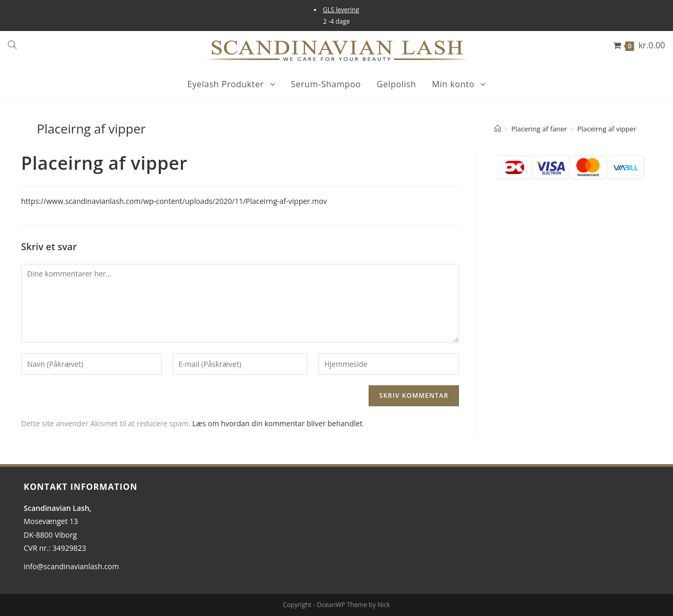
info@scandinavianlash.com (71, 566)
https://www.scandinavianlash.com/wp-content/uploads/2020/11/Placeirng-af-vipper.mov (174, 201)
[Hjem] (498, 129)
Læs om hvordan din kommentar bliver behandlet (278, 423)
